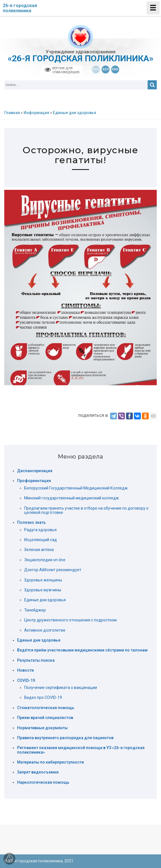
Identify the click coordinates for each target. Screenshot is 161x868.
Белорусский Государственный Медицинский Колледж (76, 488)
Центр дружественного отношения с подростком (70, 620)
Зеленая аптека (39, 550)
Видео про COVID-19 (43, 697)
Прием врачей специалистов (45, 718)
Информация (36, 113)
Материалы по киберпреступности (50, 762)
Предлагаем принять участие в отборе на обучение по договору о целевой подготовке (86, 510)
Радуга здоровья (40, 530)
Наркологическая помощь (43, 782)
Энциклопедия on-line (45, 560)
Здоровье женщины (43, 580)
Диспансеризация (35, 471)
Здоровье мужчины (43, 590)
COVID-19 (26, 681)
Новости (25, 670)
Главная (12, 113)
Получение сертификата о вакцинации (61, 688)
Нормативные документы (42, 728)
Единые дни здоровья (75, 113)
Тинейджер (35, 610)
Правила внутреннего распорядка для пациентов (65, 738)
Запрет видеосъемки (38, 772)
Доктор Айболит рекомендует (53, 570)
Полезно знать (31, 523)
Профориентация (34, 481)
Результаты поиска (36, 660)
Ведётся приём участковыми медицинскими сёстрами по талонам (82, 650)
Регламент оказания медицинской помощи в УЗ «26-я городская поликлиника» (81, 750)
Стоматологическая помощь (46, 708)
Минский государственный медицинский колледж (72, 498)
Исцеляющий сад (41, 540)
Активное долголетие (45, 630)
